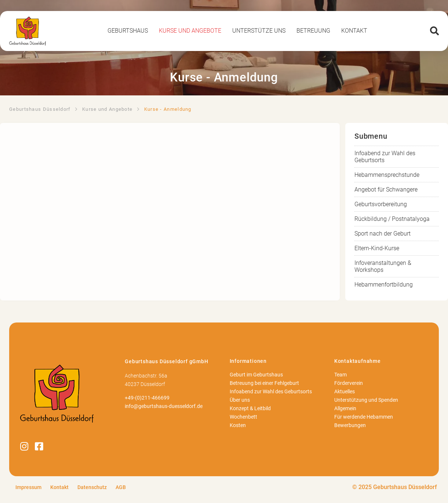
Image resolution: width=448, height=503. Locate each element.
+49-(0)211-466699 (147, 398)
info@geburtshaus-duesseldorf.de (164, 406)
